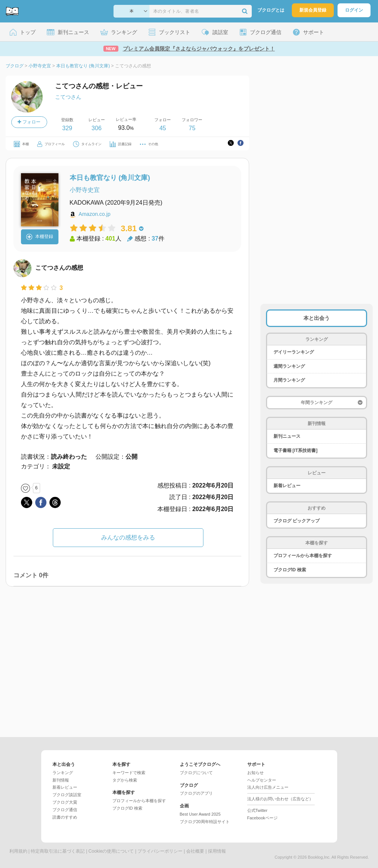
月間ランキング (289, 380)
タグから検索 (125, 780)
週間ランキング (289, 366)
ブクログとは (271, 10)
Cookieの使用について (111, 851)
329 (67, 128)
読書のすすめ (65, 817)
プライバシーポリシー (160, 851)
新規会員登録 (313, 10)
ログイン (354, 10)
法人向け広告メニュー (268, 787)
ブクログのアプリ (196, 793)
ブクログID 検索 (290, 570)
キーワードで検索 (129, 773)
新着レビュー (287, 486)
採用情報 (217, 851)
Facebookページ (262, 818)
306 (96, 128)
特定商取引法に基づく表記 (58, 851)
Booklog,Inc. (319, 857)
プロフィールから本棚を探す (303, 556)
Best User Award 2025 (200, 814)
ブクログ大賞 (65, 802)
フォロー (29, 122)
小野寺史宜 (85, 190)
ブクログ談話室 (67, 795)
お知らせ (255, 773)
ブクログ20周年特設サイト (205, 822)
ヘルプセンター (262, 780)
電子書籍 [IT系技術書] (296, 450)
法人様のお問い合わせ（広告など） (280, 799)
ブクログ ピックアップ (297, 521)
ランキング (63, 773)
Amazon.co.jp (95, 214)
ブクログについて (196, 773)
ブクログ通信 (65, 810)
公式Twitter (257, 810)
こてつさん (68, 97)
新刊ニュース (287, 436)
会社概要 (195, 851)
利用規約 (18, 851)
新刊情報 (61, 780)
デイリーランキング (294, 352)
